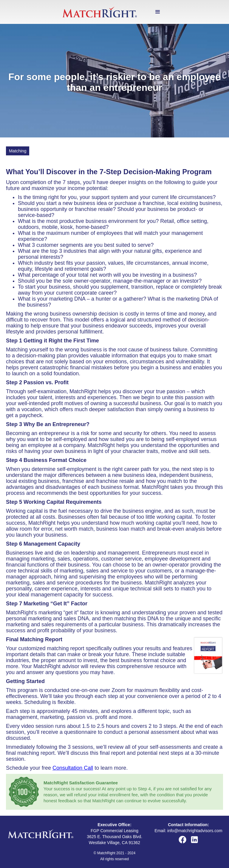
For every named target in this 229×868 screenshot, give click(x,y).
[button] (158, 12)
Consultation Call (73, 768)
